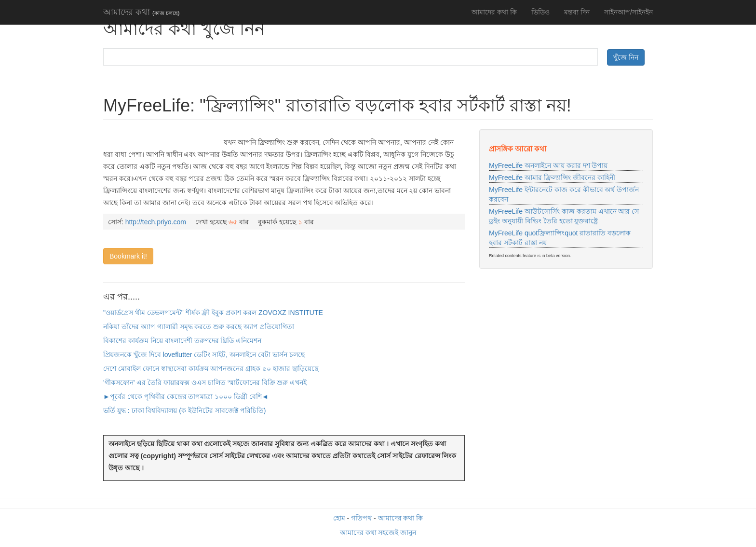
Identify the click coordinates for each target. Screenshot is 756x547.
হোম (339, 518)
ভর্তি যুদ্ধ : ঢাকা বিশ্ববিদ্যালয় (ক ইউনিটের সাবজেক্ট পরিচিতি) (184, 410)
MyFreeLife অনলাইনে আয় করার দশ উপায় (548, 165)
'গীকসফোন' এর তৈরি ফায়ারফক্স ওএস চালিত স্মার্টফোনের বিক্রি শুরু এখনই (205, 383)
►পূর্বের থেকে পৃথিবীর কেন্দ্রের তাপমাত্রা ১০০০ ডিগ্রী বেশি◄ (186, 397)
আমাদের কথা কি (494, 12)
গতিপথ (361, 518)
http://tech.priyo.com (156, 222)
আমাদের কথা (141, 12)
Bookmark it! (128, 256)
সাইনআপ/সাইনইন (628, 12)
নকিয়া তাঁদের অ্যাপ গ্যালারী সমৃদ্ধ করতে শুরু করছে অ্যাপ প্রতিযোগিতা (199, 327)
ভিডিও (540, 12)
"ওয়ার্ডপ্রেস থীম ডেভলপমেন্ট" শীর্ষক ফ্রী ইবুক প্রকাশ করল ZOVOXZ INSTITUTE (213, 313)
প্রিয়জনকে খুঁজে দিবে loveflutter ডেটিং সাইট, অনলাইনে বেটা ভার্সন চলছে (204, 355)
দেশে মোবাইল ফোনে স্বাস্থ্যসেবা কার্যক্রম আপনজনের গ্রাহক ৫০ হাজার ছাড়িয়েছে (211, 369)
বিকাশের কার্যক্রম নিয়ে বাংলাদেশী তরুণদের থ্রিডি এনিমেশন (182, 341)
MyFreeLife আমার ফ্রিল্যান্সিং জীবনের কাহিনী (552, 178)
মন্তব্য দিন (577, 12)
